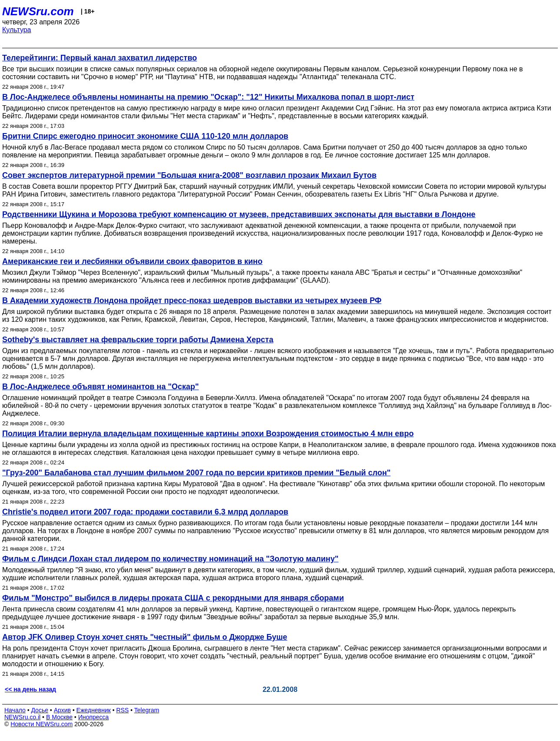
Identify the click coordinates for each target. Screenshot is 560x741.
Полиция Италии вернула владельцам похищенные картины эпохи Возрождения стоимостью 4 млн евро (208, 434)
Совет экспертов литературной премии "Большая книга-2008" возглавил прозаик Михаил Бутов (189, 175)
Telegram (147, 710)
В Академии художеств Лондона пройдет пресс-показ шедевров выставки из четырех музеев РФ (192, 300)
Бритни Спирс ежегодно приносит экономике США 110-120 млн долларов (145, 136)
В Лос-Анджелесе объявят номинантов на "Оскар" (100, 387)
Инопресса (94, 717)
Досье (40, 710)
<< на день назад (30, 689)
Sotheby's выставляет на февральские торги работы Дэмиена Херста (138, 340)
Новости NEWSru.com (42, 724)
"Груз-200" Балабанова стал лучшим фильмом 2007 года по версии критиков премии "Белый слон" (196, 473)
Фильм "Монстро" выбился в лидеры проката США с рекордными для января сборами (173, 598)
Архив (62, 710)
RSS (122, 710)
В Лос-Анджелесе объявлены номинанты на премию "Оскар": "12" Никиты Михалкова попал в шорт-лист (208, 97)
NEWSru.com (38, 11)
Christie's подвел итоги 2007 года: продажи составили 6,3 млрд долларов (145, 512)
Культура (17, 30)
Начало (15, 710)
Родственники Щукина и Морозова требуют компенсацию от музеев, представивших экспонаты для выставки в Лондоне (239, 214)
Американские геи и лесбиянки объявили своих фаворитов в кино (132, 261)
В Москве (59, 717)
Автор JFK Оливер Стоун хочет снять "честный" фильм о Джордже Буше (145, 637)
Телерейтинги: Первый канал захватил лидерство (100, 58)
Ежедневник (94, 710)
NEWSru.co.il (22, 717)
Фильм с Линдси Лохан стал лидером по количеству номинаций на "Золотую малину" (170, 559)
